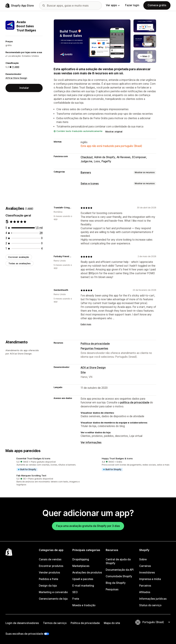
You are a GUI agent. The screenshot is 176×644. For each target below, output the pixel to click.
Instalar (24, 88)
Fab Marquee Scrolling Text (31, 475)
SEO (75, 592)
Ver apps (113, 5)
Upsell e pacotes (83, 579)
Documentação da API (120, 570)
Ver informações (91, 442)
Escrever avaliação (19, 257)
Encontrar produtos (51, 566)
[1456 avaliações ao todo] (39, 228)
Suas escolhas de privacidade (24, 634)
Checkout (87, 157)
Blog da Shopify (116, 583)
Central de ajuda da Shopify (118, 561)
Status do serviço (150, 605)
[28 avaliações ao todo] (41, 233)
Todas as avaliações (20, 263)
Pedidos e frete (48, 579)
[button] (45, 464)
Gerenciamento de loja (53, 599)
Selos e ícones (90, 184)
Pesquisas (112, 589)
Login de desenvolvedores (22, 623)
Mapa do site (112, 623)
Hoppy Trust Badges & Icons (117, 458)
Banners (86, 173)
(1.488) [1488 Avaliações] (16, 67)
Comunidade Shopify (119, 576)
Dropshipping (81, 559)
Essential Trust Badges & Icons (33, 458)
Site (83, 372)
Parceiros (145, 586)
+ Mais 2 (145, 56)
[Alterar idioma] (156, 622)
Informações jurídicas (153, 599)
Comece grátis (157, 5)
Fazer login (132, 5)
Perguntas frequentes (94, 348)
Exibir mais (86, 324)
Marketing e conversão (53, 592)
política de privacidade (135, 402)
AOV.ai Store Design (16, 78)
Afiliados (145, 592)
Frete (76, 599)
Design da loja (48, 586)
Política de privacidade (95, 344)
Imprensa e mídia (150, 579)
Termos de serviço (55, 623)
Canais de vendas (50, 559)
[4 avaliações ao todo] (42, 248)
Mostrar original (114, 131)
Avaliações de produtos (87, 573)
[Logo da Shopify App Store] (20, 5)
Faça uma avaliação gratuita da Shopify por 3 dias (88, 526)
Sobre (143, 559)
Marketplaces (81, 566)
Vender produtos (49, 573)
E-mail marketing (83, 586)
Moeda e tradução (84, 605)
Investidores (147, 573)
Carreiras (145, 566)
